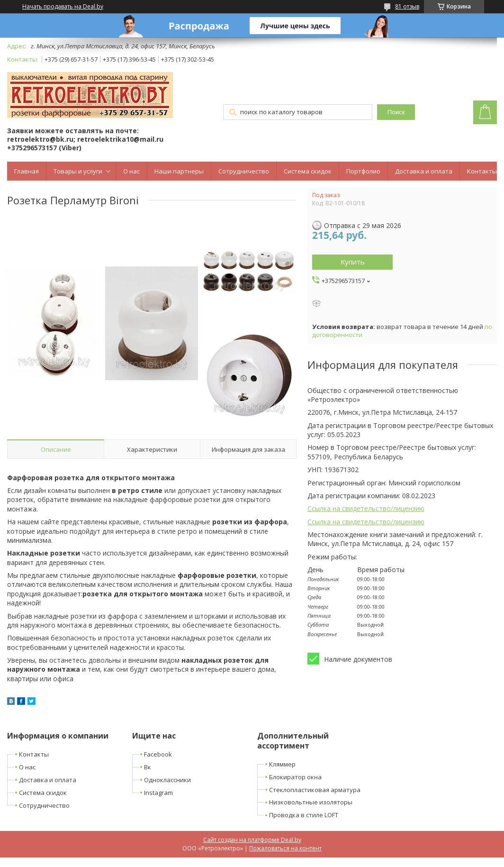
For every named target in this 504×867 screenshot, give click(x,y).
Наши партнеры (179, 171)
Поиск (396, 112)
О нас (131, 171)
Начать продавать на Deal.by (63, 7)
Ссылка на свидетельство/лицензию (366, 508)
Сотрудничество (244, 171)
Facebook (158, 754)
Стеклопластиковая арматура (315, 790)
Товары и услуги (78, 171)
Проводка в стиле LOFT (304, 815)
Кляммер (282, 764)
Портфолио (363, 171)
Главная (27, 171)
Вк (148, 767)
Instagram (158, 793)
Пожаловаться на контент (285, 848)
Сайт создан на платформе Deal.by (252, 840)
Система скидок (308, 171)
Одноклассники (167, 780)
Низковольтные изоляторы (311, 802)
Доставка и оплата (424, 171)
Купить (353, 262)
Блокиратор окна (295, 777)
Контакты (482, 171)
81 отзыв (407, 6)
